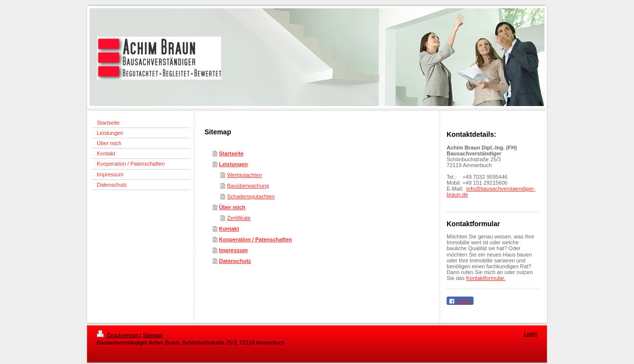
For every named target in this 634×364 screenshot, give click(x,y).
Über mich (232, 207)
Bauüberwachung (248, 186)
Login (531, 334)
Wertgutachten (244, 175)
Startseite (231, 153)
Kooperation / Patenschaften (256, 239)
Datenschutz (235, 261)
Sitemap (153, 335)
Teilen (460, 301)
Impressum (234, 250)
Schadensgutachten (251, 196)
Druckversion (118, 335)
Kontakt (229, 229)
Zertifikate (239, 218)
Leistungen (234, 164)
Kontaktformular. (486, 278)
